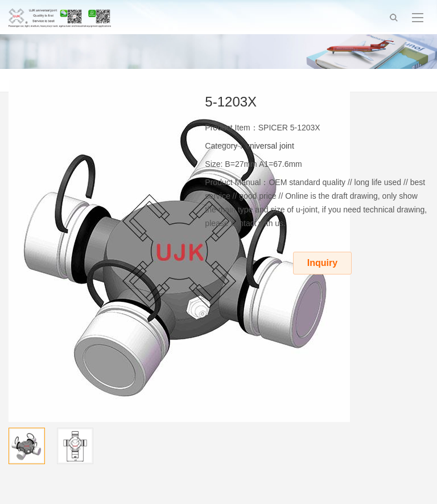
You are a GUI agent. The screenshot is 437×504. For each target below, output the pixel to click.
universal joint (270, 146)
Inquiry (322, 263)
